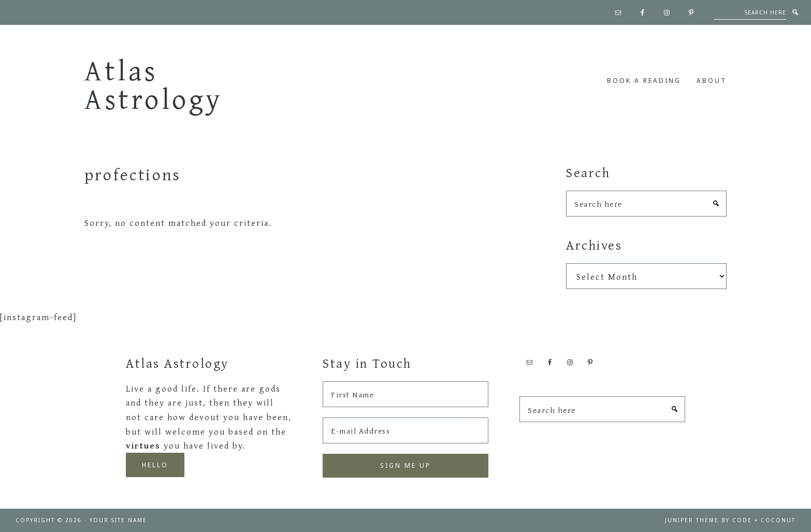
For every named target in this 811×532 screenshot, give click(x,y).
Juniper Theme (692, 520)
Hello (155, 465)
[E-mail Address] (405, 430)
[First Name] (405, 394)
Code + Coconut (764, 520)
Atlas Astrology (154, 84)
